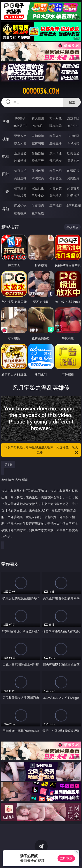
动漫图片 (73, 171)
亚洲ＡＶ (20, 136)
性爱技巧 (73, 196)
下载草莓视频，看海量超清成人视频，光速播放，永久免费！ (42, 450)
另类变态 (73, 161)
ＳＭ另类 (73, 143)
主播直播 (56, 143)
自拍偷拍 (38, 136)
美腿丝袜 (20, 178)
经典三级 (38, 161)
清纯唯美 (38, 178)
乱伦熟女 (56, 161)
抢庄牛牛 (73, 126)
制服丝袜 (20, 161)
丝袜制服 (38, 143)
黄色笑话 (56, 196)
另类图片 (73, 178)
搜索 (72, 102)
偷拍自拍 (38, 153)
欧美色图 (56, 171)
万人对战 (56, 118)
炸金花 (38, 126)
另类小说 (38, 196)
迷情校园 (20, 196)
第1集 (8, 464)
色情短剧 (38, 213)
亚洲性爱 (20, 153)
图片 (6, 174)
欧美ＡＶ (56, 136)
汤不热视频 (73, 206)
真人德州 (38, 118)
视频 (6, 139)
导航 (6, 209)
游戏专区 (73, 118)
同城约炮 (20, 206)
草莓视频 (56, 206)
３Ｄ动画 (73, 136)
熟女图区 (56, 178)
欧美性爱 (73, 153)
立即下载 (66, 858)
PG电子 (20, 118)
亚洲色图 (38, 171)
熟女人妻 (20, 143)
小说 (6, 191)
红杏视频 (20, 213)
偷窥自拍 (20, 171)
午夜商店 (38, 206)
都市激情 (20, 188)
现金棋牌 (56, 126)
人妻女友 (56, 188)
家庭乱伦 (38, 188)
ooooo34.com (41, 91)
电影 (6, 156)
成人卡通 (56, 153)
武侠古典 (73, 188)
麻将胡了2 (20, 126)
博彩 (6, 121)
